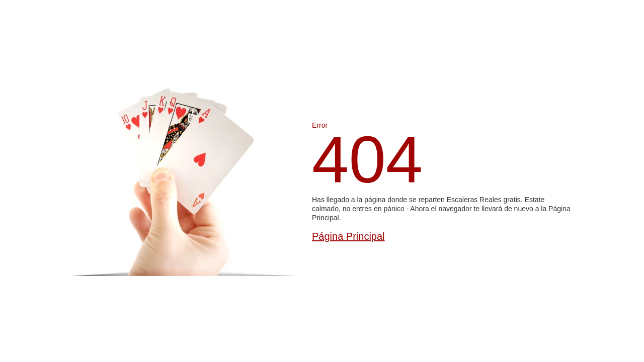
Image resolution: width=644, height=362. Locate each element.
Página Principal (348, 236)
